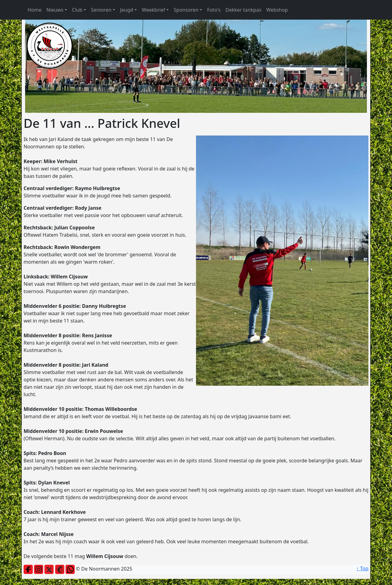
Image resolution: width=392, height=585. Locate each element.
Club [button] (77, 10)
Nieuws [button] (55, 10)
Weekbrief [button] (153, 10)
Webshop (277, 10)
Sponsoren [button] (186, 10)
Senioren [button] (101, 10)
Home (35, 10)
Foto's (214, 10)
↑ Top (362, 568)
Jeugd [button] (127, 10)
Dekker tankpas (243, 10)
